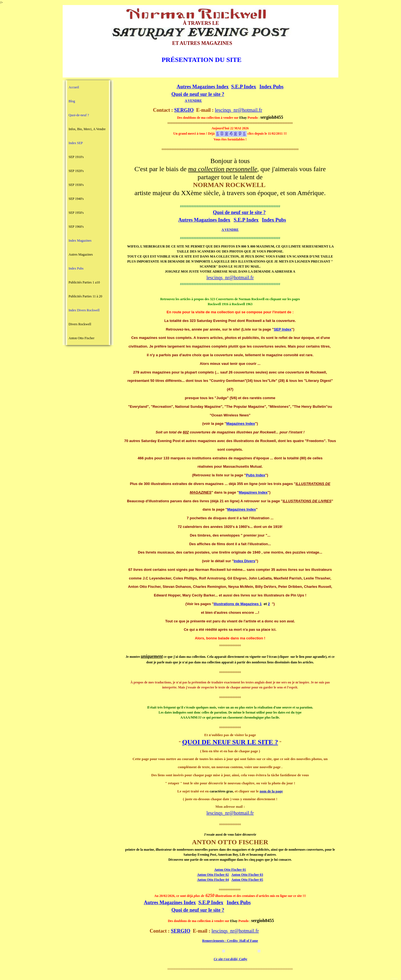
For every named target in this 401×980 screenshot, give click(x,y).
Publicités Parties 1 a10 (84, 282)
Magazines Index (241, 424)
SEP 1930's (76, 185)
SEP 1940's (76, 199)
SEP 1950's (76, 213)
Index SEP (76, 143)
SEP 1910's (76, 157)
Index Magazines (80, 241)
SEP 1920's (76, 171)
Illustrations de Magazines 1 (238, 604)
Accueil (74, 87)
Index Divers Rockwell (84, 310)
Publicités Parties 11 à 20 (85, 296)
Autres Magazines (81, 254)
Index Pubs (76, 268)
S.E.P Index (244, 87)
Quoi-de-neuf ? (79, 115)
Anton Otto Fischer (81, 338)
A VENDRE (193, 101)
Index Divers (244, 561)
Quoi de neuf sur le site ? (198, 94)
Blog (72, 101)
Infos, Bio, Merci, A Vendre (87, 129)
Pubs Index (255, 475)
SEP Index (283, 329)
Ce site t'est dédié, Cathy (231, 959)
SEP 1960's (76, 227)
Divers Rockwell (80, 324)
